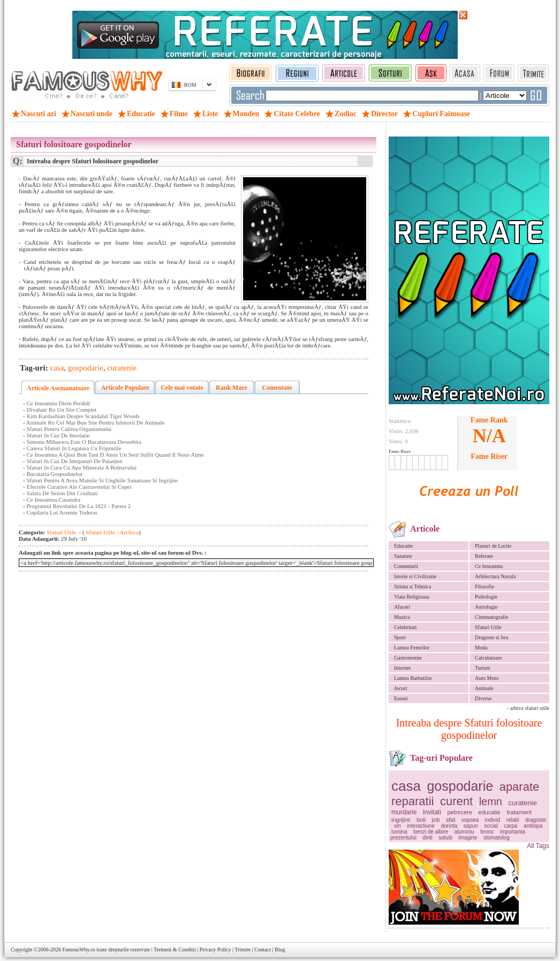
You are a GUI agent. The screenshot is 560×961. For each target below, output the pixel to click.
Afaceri (402, 607)
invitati (432, 812)
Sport (400, 637)
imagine (468, 838)
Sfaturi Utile (488, 627)
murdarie (404, 812)
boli (421, 820)
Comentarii (406, 566)
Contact (263, 949)
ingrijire (401, 820)
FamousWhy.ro (78, 949)
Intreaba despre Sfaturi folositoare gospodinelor (469, 729)
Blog (280, 949)
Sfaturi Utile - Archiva (112, 532)
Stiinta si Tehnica (413, 587)
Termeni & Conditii (175, 949)
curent (456, 801)
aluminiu (464, 832)
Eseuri (401, 698)
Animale (484, 688)
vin (398, 826)
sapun (471, 826)
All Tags (538, 846)
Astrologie (486, 607)
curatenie (523, 803)
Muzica (402, 617)
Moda (481, 648)
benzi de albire (431, 832)
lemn (491, 801)
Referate (484, 556)
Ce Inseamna (489, 566)
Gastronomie (408, 658)
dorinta (449, 826)
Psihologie (486, 597)
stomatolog (497, 838)
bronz (487, 832)
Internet (402, 668)
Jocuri (400, 688)
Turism (483, 668)
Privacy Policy (215, 949)
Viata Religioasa (412, 597)
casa (406, 786)
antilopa (533, 826)
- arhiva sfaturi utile (528, 708)
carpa (510, 826)
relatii (513, 820)
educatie (489, 812)
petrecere (459, 812)
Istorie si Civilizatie (415, 576)
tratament (519, 812)
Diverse (483, 698)
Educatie (403, 546)
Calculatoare (489, 658)
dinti (427, 838)
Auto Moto (487, 678)
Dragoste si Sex (492, 637)
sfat (451, 820)
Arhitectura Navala (495, 576)
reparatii (413, 801)
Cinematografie (491, 617)
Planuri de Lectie (493, 546)
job (436, 820)
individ (493, 820)
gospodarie (460, 786)
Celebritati (405, 627)
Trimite (243, 949)
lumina (399, 832)
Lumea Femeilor (412, 648)
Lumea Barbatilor (413, 678)
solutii (445, 838)
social (491, 826)
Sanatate (403, 556)
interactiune (421, 826)
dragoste (536, 820)
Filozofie (485, 587)
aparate (520, 787)
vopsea (470, 820)
